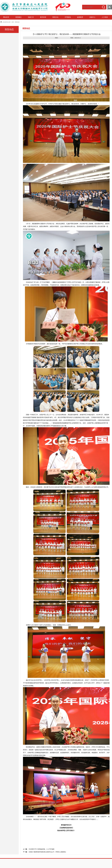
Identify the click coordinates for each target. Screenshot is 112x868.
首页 (13, 22)
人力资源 (105, 17)
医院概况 (18, 17)
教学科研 (43, 17)
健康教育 (80, 17)
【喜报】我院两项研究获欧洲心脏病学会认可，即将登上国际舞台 (47, 852)
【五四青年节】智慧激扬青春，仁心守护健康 (41, 849)
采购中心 (92, 17)
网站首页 (6, 17)
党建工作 (31, 17)
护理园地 (68, 17)
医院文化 (55, 17)
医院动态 (17, 22)
